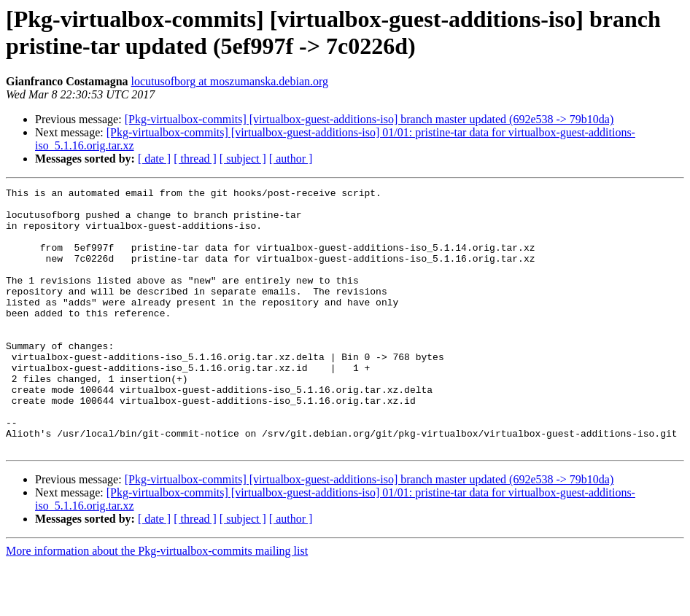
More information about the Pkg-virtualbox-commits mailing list (157, 603)
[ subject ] (243, 159)
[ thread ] (195, 159)
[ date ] (154, 159)
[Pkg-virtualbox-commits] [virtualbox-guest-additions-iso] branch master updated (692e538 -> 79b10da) (369, 119)
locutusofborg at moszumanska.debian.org (230, 81)
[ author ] (291, 159)
